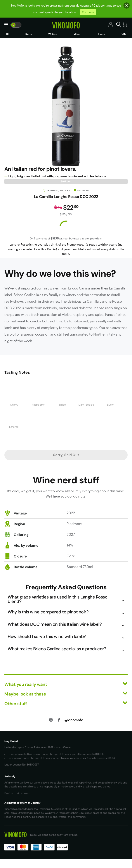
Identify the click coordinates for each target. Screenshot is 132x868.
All (7, 34)
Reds (29, 34)
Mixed (77, 34)
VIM (124, 34)
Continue (88, 12)
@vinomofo (74, 720)
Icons (101, 34)
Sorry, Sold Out (66, 455)
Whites (52, 34)
